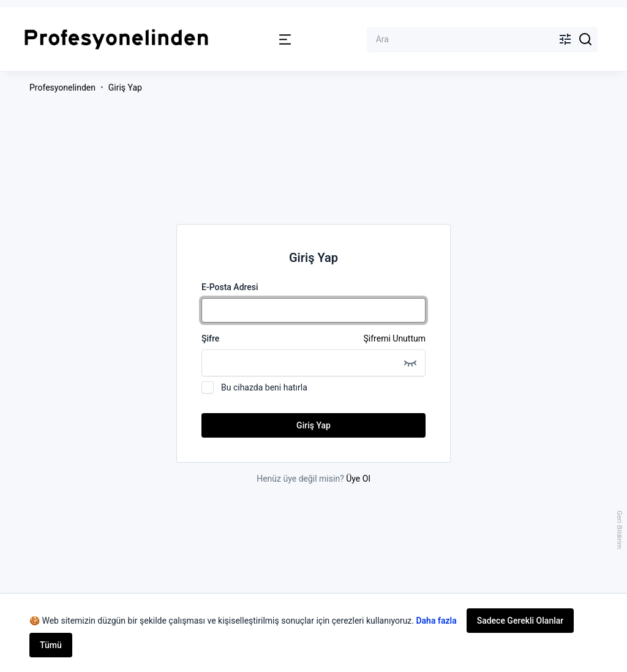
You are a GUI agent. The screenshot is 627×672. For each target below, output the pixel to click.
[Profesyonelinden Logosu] (116, 39)
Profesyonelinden (62, 88)
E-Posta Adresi (230, 287)
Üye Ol (358, 479)
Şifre (313, 338)
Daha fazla (436, 621)
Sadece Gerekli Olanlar (520, 621)
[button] (285, 39)
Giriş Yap (125, 88)
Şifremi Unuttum (395, 338)
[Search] (586, 39)
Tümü (51, 645)
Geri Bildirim (620, 530)
